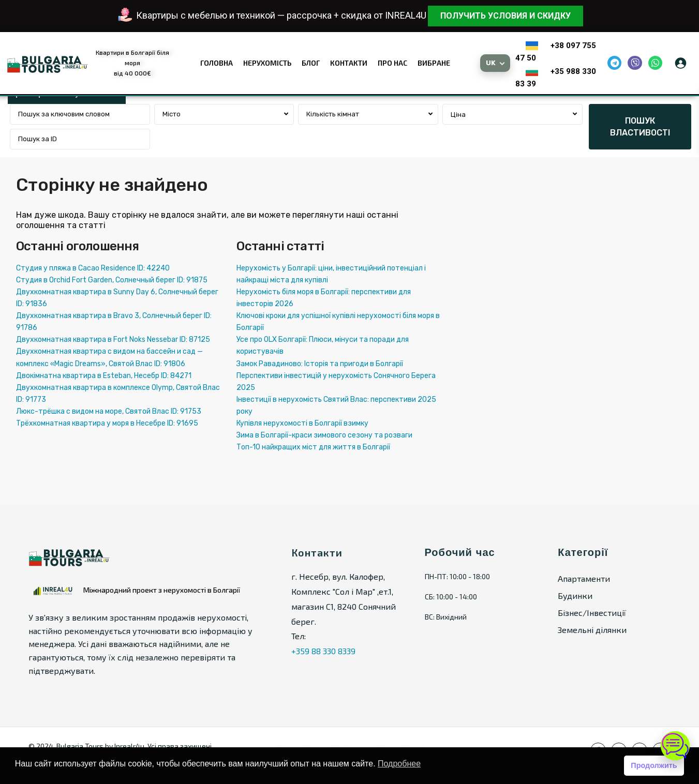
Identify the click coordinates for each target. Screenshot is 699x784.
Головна (217, 63)
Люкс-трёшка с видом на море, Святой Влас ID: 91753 (109, 411)
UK (491, 63)
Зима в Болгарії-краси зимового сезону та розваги (324, 435)
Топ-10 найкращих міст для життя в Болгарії (313, 447)
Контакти (349, 63)
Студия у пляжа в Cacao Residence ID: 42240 (93, 268)
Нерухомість (267, 63)
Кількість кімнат (333, 114)
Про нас (392, 63)
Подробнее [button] (399, 764)
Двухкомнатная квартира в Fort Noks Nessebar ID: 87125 (113, 340)
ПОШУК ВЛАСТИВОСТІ (640, 127)
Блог (311, 63)
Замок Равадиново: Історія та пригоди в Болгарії (320, 364)
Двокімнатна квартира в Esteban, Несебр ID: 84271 (104, 376)
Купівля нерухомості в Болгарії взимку (302, 423)
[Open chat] (675, 746)
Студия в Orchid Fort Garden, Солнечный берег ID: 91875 (112, 280)
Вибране (434, 63)
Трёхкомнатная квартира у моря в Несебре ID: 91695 (107, 423)
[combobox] (224, 114)
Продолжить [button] (654, 765)
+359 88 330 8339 (323, 651)
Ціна (458, 115)
